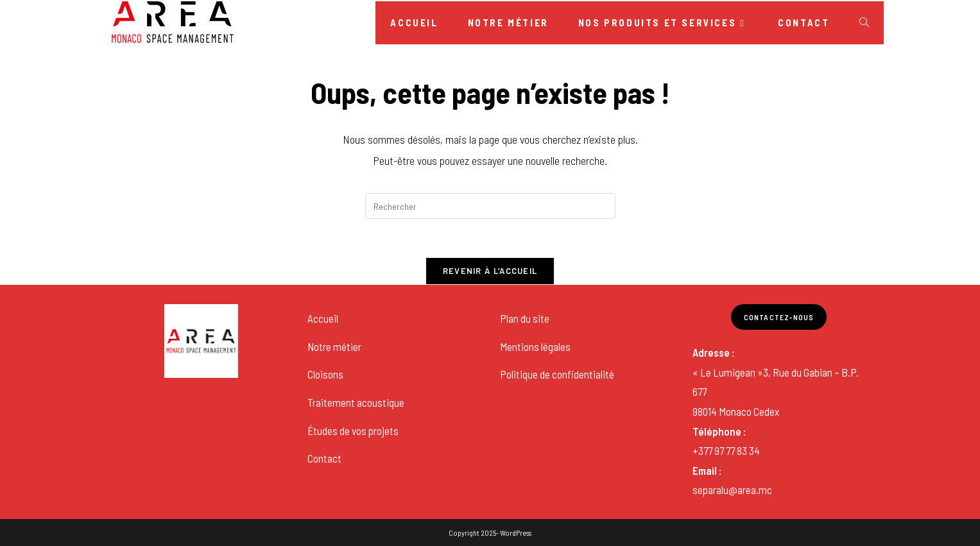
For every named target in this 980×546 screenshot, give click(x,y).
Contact (324, 458)
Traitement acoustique (356, 402)
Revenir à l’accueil (490, 271)
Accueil (323, 318)
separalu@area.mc (732, 490)
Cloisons (325, 374)
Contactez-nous (779, 317)
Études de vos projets (353, 431)
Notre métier (334, 346)
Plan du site (525, 318)
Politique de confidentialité (557, 374)
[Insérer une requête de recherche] (490, 206)
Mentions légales (535, 346)
